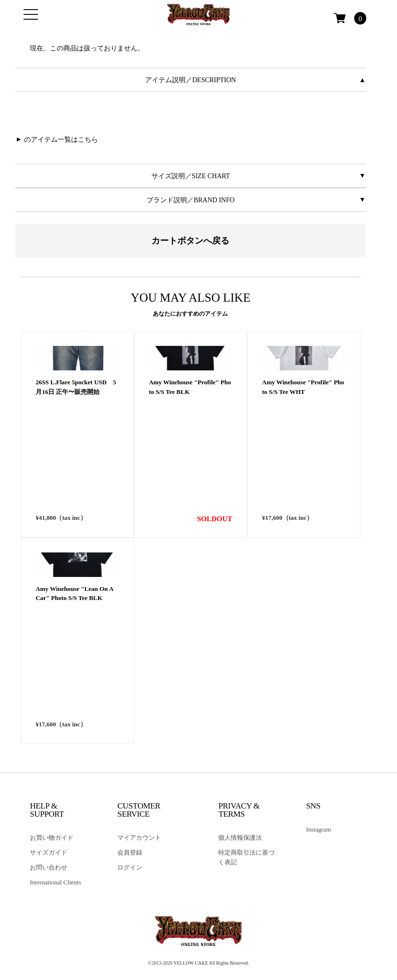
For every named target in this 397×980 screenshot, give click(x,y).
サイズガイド (49, 852)
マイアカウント (139, 838)
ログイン (130, 867)
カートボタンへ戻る (190, 241)
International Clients (56, 882)
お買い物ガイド (52, 838)
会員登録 (130, 852)
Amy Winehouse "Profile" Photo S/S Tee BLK (190, 488)
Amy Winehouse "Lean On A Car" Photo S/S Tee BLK (74, 694)
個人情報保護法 (240, 838)
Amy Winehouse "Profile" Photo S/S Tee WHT (303, 488)
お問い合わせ (49, 867)
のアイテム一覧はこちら (61, 140)
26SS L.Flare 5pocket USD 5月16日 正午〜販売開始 (76, 488)
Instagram (319, 829)
